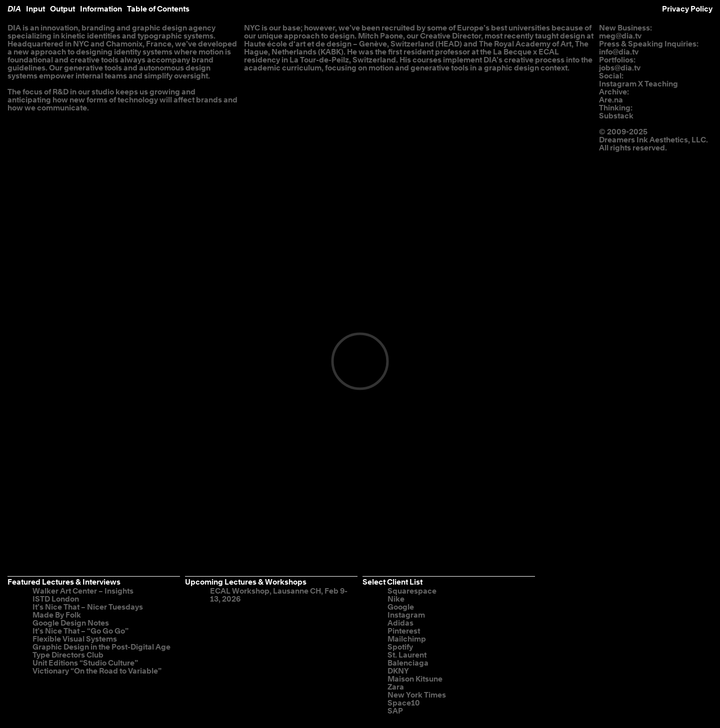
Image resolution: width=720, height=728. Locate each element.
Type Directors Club (68, 655)
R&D (60, 92)
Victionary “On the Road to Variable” (97, 671)
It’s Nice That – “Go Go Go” (80, 631)
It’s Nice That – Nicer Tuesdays (88, 607)
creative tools (94, 60)
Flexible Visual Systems (75, 639)
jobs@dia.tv (620, 68)
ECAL (549, 52)
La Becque (512, 52)
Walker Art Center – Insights (83, 591)
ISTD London (56, 599)
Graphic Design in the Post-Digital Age (101, 647)
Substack (616, 116)
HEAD (449, 44)
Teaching (661, 84)
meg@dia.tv (620, 36)
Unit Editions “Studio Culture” (85, 663)
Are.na (611, 100)
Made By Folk (57, 615)
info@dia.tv (619, 52)
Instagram (618, 84)
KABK (331, 52)
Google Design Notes (71, 623)
